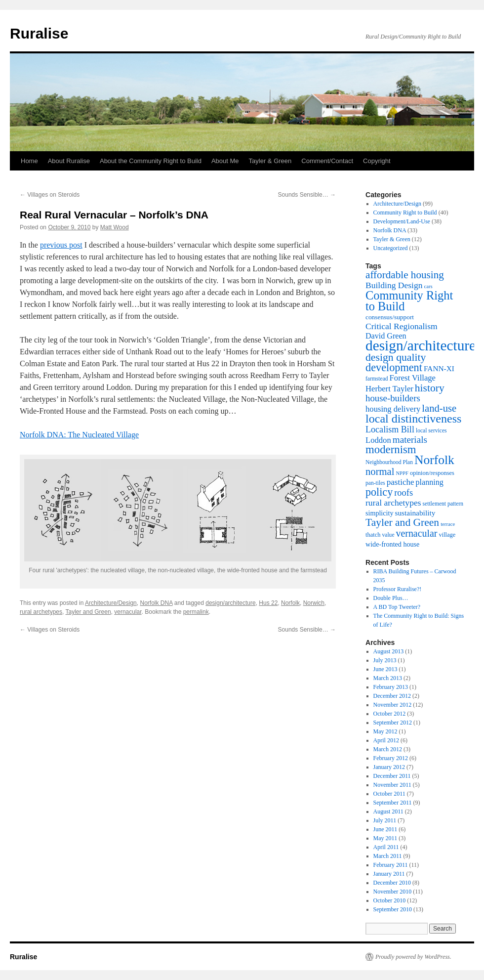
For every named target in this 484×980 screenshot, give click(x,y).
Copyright (377, 161)
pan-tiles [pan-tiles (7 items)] (375, 483)
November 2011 (392, 785)
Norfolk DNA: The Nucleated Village (79, 435)
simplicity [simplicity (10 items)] (379, 513)
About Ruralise (69, 161)
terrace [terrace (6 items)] (448, 524)
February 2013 (391, 687)
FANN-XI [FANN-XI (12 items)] (439, 368)
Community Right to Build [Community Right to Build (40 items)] (409, 301)
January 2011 (389, 874)
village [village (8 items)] (447, 535)
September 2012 (393, 723)
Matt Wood (115, 227)
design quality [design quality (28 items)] (396, 357)
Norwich (314, 603)
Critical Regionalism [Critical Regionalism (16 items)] (402, 326)
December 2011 (392, 776)
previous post (61, 245)
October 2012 (390, 714)
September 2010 (393, 909)
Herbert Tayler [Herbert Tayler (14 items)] (389, 389)
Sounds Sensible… (307, 195)
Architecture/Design (111, 603)
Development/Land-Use (402, 221)
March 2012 (388, 749)
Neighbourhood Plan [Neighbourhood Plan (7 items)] (389, 462)
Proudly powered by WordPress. (413, 957)
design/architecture (230, 603)
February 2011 (391, 865)
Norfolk (290, 603)
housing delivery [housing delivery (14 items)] (393, 409)
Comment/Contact (327, 161)
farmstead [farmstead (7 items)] (377, 379)
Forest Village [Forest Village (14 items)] (413, 378)
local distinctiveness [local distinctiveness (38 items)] (413, 419)
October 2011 (389, 794)
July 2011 (385, 820)
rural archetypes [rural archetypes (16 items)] (393, 503)
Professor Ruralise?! (398, 589)
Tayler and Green (88, 612)
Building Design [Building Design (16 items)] (394, 285)
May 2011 (385, 838)
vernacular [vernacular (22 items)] (417, 533)
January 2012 (389, 767)
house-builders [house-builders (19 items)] (393, 398)
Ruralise (39, 33)
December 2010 (392, 883)
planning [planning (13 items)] (430, 482)
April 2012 (386, 740)
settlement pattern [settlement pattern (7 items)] (443, 504)
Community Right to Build (405, 213)
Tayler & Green (270, 161)
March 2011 (388, 856)
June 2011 (385, 829)
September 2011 (393, 803)
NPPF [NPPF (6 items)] (402, 473)
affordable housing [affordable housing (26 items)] (405, 275)
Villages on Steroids (50, 195)
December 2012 (392, 696)
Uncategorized (391, 248)
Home (29, 161)
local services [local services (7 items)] (431, 431)
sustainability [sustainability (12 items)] (415, 513)
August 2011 (388, 811)
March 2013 (388, 678)
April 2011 (386, 847)
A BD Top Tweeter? (397, 607)
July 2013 (385, 660)
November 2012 (393, 705)
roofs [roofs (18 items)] (403, 493)
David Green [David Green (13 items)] (386, 336)
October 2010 (390, 900)
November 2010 (393, 892)
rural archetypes (41, 612)
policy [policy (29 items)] (379, 492)
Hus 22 (268, 603)
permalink (196, 612)
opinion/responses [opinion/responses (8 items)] (432, 473)
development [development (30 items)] (394, 367)
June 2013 (385, 669)
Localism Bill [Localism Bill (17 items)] (390, 429)
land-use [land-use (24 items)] (439, 408)
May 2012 (385, 731)
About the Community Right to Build (151, 161)
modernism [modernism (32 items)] (391, 449)
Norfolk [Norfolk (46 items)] (434, 460)
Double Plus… (391, 598)
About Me (225, 161)
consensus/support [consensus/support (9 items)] (390, 317)
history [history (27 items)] (430, 388)
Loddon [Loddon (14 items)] (378, 440)
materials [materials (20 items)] (410, 440)
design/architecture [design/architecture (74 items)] (421, 345)
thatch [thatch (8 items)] (373, 535)
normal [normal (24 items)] (380, 471)
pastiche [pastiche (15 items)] (401, 482)
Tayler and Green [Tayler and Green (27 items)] (402, 522)
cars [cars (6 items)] (428, 286)
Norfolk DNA (156, 603)
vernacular (128, 612)
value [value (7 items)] (388, 535)
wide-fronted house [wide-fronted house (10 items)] (392, 544)
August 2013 (389, 651)
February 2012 (391, 758)
